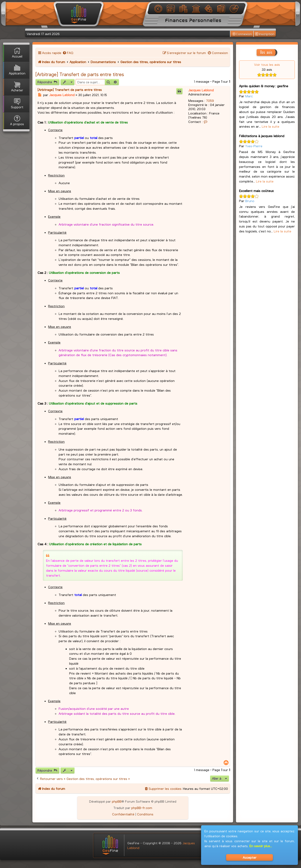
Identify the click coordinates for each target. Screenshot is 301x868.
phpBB (117, 801)
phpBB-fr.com (142, 808)
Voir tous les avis (267, 64)
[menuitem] (68, 53)
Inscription (265, 34)
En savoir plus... (261, 846)
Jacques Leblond (201, 90)
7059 (210, 101)
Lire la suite (271, 126)
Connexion (242, 34)
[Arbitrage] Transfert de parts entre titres (80, 74)
